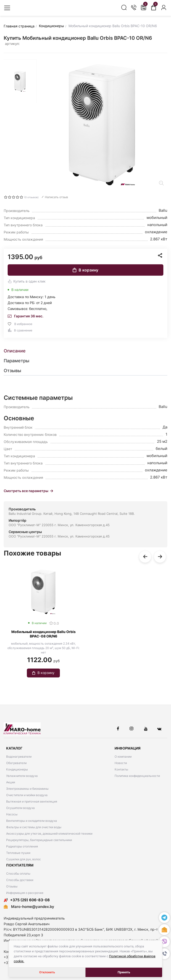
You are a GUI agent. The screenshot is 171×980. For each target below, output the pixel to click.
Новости (121, 763)
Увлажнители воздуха (22, 776)
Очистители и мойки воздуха (27, 795)
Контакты (121, 769)
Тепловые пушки (18, 853)
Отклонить (47, 972)
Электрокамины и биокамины (27, 789)
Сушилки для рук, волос (24, 859)
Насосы (12, 814)
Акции (11, 782)
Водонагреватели (19, 757)
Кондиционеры (17, 769)
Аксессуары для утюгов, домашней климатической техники (49, 834)
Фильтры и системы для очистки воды (34, 827)
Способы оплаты (18, 874)
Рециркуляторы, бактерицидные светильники (39, 840)
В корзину (85, 270)
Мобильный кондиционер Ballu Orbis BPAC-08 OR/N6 (43, 634)
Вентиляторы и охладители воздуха (32, 821)
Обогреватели (16, 763)
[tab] (85, 351)
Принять (124, 972)
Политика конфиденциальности (137, 776)
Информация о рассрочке (25, 893)
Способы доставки (20, 880)
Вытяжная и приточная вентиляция (32, 801)
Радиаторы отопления (22, 846)
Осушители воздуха (20, 808)
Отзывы (12, 886)
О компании (123, 757)
